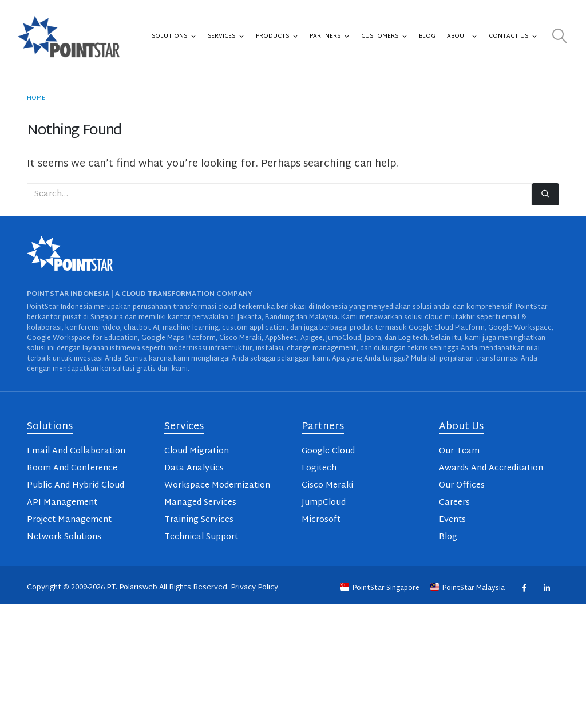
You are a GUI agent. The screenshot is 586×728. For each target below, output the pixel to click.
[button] (560, 37)
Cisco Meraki (327, 486)
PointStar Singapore (381, 588)
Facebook (524, 588)
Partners (330, 37)
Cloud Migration (197, 451)
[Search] (545, 194)
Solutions (174, 37)
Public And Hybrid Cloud (76, 486)
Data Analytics (194, 468)
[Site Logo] (69, 37)
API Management (62, 503)
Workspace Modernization (217, 486)
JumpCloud (324, 503)
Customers (384, 37)
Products (277, 37)
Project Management (69, 520)
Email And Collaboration (76, 451)
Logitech (319, 468)
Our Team (459, 451)
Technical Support (201, 537)
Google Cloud (328, 451)
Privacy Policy (254, 588)
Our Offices (462, 486)
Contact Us (513, 37)
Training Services (199, 520)
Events (452, 520)
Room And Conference (72, 468)
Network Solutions (64, 537)
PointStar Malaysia (468, 588)
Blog (427, 36)
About (462, 37)
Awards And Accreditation (491, 468)
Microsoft (321, 520)
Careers (454, 503)
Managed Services (200, 503)
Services (226, 37)
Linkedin (546, 588)
